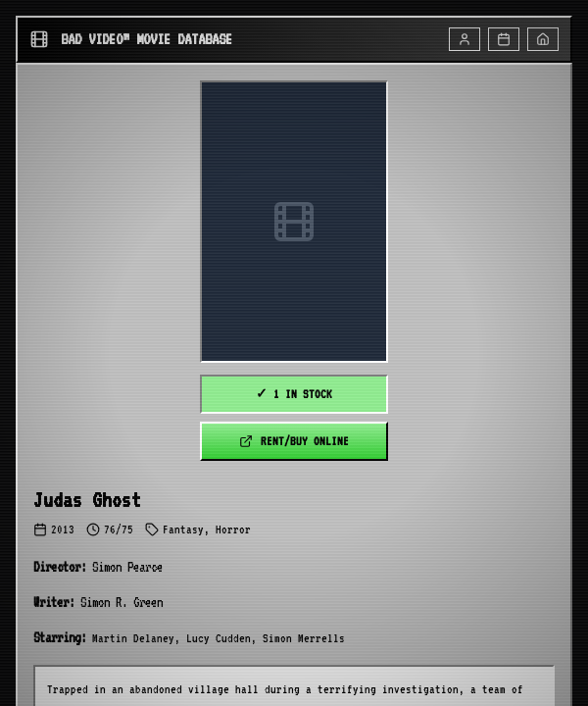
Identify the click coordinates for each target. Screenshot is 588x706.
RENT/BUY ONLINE (294, 441)
